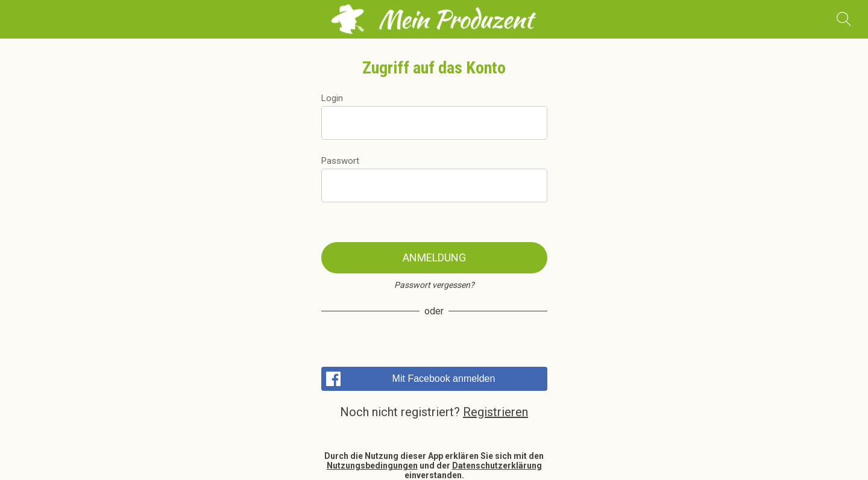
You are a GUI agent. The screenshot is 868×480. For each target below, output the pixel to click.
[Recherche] (844, 19)
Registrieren (495, 412)
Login (332, 98)
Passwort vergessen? (434, 285)
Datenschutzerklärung (497, 466)
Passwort (340, 161)
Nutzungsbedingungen (372, 466)
